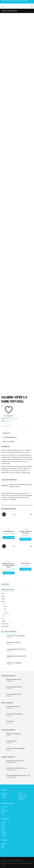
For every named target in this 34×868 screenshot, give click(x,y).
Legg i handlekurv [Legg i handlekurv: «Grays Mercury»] (25, 569)
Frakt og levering (8, 442)
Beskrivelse (7, 433)
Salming (14, 418)
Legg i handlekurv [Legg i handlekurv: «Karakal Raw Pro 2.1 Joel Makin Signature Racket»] (8, 573)
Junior (5, 611)
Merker (3, 596)
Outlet (3, 599)
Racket (3, 602)
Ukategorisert (5, 624)
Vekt (4, 616)
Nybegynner (7, 613)
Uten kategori (5, 626)
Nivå (4, 604)
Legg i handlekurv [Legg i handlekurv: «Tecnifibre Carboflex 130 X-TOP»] (25, 539)
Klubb (3, 593)
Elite (11, 418)
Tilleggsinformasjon (10, 437)
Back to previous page (10, 11)
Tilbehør (4, 621)
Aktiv (8, 418)
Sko (17, 418)
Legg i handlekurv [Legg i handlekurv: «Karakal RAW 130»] (8, 537)
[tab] (17, 433)
